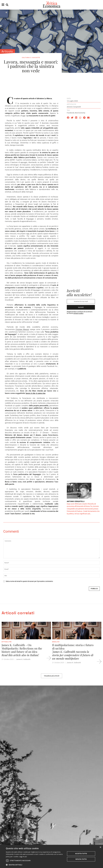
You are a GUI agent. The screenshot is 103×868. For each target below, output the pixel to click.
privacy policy (79, 313)
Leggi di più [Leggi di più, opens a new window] (23, 857)
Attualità (7, 642)
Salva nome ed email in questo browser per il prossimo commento (29, 581)
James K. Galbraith (23, 659)
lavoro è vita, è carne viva (36, 393)
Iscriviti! (81, 307)
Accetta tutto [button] (81, 854)
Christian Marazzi (22, 329)
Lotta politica (30, 506)
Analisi (56, 642)
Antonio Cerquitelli (74, 107)
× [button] (100, 847)
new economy (80, 113)
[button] (68, 118)
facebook (70, 113)
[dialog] (51, 856)
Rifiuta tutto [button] (81, 859)
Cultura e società (31, 58)
